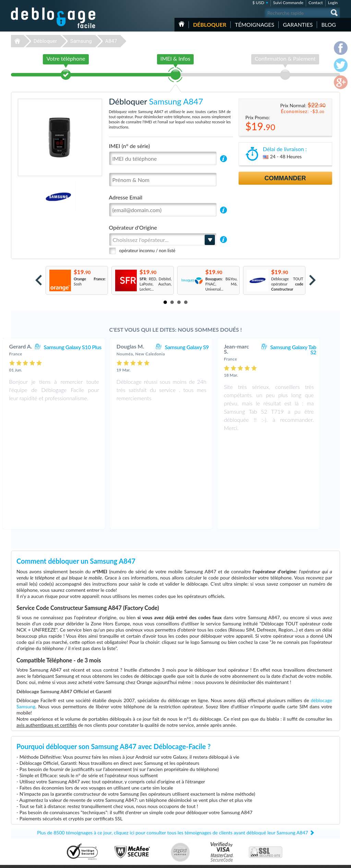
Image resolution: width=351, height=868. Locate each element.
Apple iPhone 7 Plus (245, 803)
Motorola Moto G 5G (245, 823)
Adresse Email (126, 197)
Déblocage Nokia (126, 823)
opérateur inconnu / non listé (147, 250)
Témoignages (255, 25)
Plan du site (299, 812)
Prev (39, 280)
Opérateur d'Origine (133, 227)
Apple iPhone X (241, 818)
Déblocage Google (127, 828)
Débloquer (210, 25)
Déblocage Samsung (128, 803)
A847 (111, 41)
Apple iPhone (239, 798)
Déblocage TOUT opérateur (287, 284)
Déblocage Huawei (127, 834)
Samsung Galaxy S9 (201, 347)
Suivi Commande (288, 3)
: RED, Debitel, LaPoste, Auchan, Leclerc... (156, 284)
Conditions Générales (307, 802)
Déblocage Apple (126, 798)
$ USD (258, 3)
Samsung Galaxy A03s (246, 813)
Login (333, 3)
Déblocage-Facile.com (54, 793)
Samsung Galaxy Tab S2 (307, 350)
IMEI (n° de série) (130, 146)
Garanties (298, 25)
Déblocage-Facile (53, 18)
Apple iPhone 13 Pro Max (249, 828)
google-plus (335, 860)
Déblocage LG (123, 808)
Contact (316, 3)
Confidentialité (301, 807)
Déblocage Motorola (129, 813)
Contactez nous (302, 797)
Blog (329, 25)
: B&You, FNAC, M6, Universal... (221, 284)
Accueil (181, 24)
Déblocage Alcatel (127, 818)
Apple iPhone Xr (241, 834)
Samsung (81, 41)
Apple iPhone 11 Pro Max (249, 808)
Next (312, 280)
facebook (307, 860)
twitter (321, 860)
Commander (285, 178)
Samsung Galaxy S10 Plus (87, 347)
